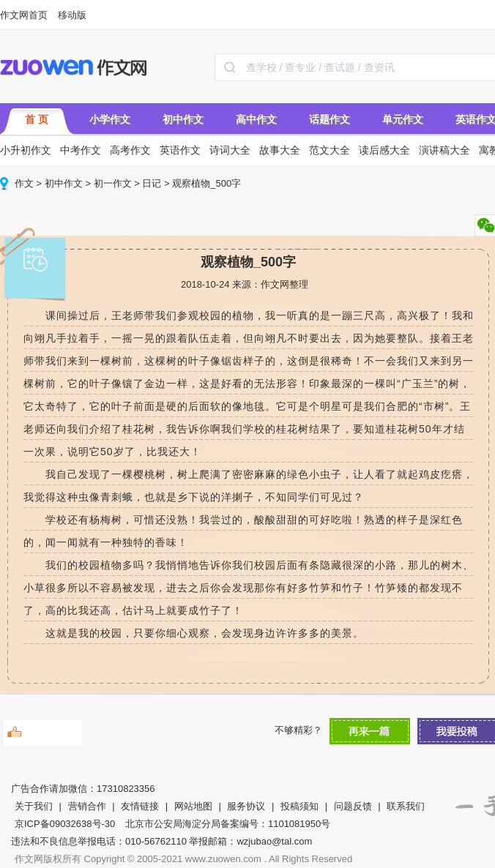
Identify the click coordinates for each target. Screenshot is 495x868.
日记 (152, 183)
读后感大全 (384, 150)
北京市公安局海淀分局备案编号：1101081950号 (228, 824)
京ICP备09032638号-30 (65, 824)
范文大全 (330, 150)
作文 (24, 183)
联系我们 (406, 806)
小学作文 (110, 119)
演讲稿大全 (444, 150)
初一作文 (113, 183)
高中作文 (256, 119)
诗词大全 (230, 150)
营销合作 (87, 806)
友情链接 (140, 806)
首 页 (37, 119)
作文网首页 (24, 15)
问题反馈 (353, 806)
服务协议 (246, 806)
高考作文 (130, 150)
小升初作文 (26, 150)
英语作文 (180, 150)
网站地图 (193, 806)
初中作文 (183, 119)
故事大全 (280, 150)
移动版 (72, 15)
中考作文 (81, 150)
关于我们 (34, 806)
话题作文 (330, 119)
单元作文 (403, 119)
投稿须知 (299, 806)
